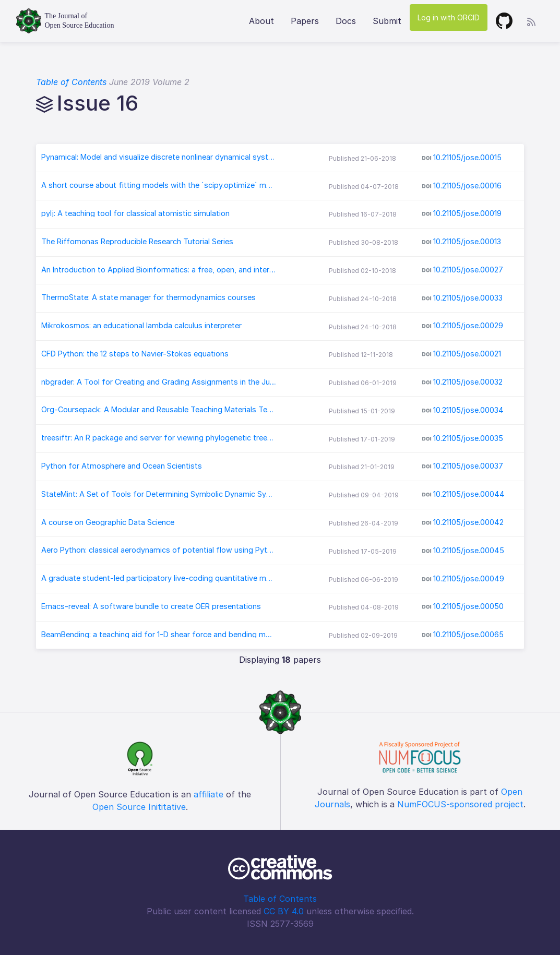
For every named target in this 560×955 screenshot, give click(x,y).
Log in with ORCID (449, 17)
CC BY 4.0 (284, 911)
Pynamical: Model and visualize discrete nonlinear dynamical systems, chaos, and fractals (159, 157)
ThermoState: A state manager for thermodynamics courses (148, 297)
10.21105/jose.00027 (468, 270)
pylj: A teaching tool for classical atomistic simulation (135, 213)
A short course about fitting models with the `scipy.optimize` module (159, 185)
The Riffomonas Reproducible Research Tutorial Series (137, 242)
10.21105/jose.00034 (468, 410)
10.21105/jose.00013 (467, 241)
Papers (305, 21)
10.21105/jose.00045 (469, 550)
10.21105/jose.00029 (468, 325)
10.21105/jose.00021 (467, 354)
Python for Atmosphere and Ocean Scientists (122, 466)
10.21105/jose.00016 (467, 186)
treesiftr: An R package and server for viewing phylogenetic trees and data (159, 438)
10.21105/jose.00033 (468, 298)
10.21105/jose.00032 (468, 382)
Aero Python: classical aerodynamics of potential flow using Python (159, 550)
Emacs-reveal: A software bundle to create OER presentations (151, 606)
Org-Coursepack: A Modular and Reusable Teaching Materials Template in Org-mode (159, 410)
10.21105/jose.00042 (468, 522)
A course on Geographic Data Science (108, 522)
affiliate (208, 794)
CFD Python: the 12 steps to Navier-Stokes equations (135, 354)
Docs (346, 21)
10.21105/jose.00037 (468, 466)
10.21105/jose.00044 (469, 494)
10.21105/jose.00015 (467, 157)
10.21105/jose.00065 (468, 634)
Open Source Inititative (139, 807)
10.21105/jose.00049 (469, 578)
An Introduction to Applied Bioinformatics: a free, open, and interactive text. (159, 270)
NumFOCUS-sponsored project (460, 804)
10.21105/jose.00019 (467, 213)
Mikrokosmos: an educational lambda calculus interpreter (141, 326)
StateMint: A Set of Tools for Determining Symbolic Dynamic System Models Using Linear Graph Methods (159, 494)
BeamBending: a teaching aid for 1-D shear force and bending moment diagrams (159, 635)
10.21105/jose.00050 (468, 606)
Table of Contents (71, 82)
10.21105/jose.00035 (468, 438)
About (261, 21)
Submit (387, 21)
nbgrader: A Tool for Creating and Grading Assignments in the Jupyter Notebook (159, 382)
